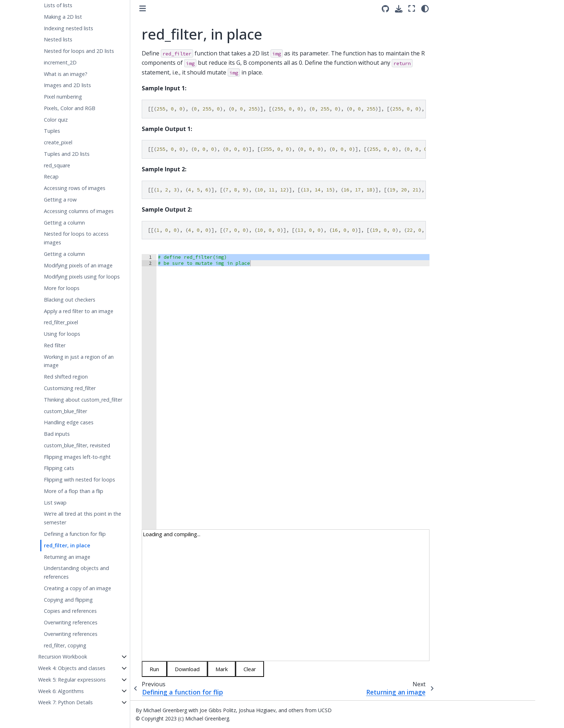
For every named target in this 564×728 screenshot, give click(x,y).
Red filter (55, 345)
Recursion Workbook (63, 657)
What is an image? (66, 74)
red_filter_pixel (61, 322)
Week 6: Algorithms (61, 691)
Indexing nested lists (69, 28)
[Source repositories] (385, 9)
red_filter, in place (67, 545)
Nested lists (58, 39)
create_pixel (58, 142)
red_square (57, 165)
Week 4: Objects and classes (72, 668)
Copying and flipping (68, 600)
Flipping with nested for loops (79, 480)
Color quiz (56, 120)
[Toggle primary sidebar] (143, 8)
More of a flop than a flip (74, 491)
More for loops (62, 288)
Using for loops (62, 334)
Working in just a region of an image (79, 361)
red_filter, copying (65, 645)
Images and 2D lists (67, 85)
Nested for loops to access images (76, 238)
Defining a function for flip (75, 534)
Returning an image (67, 557)
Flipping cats (59, 468)
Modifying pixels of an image (78, 265)
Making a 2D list (63, 17)
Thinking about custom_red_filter (83, 400)
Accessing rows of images (75, 188)
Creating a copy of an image (78, 588)
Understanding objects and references (76, 572)
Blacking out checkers (70, 300)
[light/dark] (425, 8)
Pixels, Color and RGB (70, 108)
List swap (55, 503)
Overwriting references (71, 622)
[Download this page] (399, 9)
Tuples (52, 131)
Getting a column (64, 223)
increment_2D (60, 62)
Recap (51, 177)
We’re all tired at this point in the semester (83, 518)
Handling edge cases (69, 422)
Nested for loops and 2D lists (79, 51)
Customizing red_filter (70, 388)
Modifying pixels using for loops (82, 277)
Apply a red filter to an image (79, 311)
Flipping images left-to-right (77, 457)
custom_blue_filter (65, 411)
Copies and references (70, 611)
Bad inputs (57, 434)
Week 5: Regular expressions (72, 680)
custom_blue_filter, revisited (77, 445)
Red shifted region (66, 377)
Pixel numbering (63, 97)
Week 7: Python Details (65, 702)
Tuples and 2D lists (67, 154)
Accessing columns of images (79, 211)
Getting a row (60, 200)
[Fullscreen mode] (412, 8)
